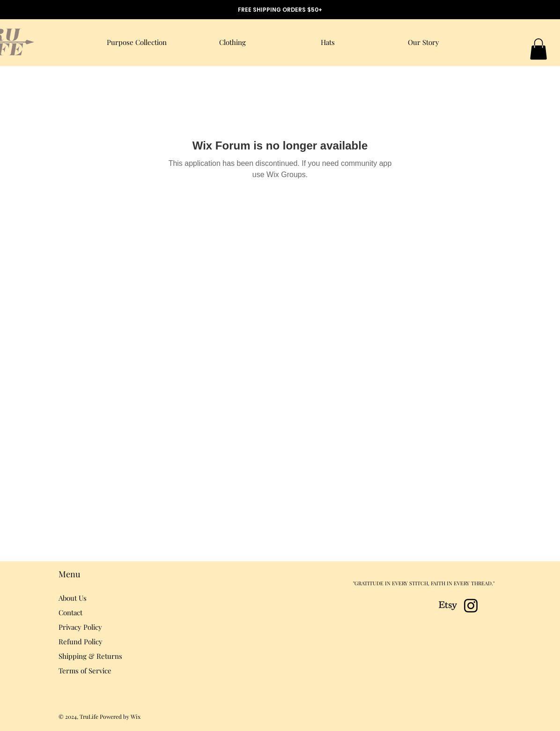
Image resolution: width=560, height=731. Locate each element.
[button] (538, 49)
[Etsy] (448, 606)
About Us (73, 598)
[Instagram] (471, 606)
